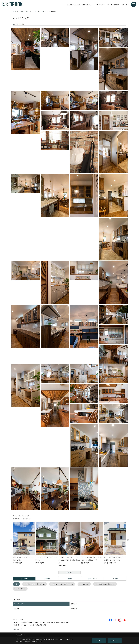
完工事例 (16, 609)
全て (17, 584)
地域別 (70, 579)
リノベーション (92, 579)
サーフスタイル (89, 584)
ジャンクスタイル (21, 589)
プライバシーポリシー (58, 639)
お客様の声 (74, 609)
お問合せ (125, 4)
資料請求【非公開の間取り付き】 (80, 4)
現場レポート (75, 604)
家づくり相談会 (113, 4)
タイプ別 (47, 579)
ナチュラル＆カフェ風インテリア (110, 584)
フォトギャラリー (19, 604)
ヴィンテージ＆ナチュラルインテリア (66, 584)
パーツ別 (115, 579)
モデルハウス (100, 4)
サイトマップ (18, 630)
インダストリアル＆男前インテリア (36, 584)
